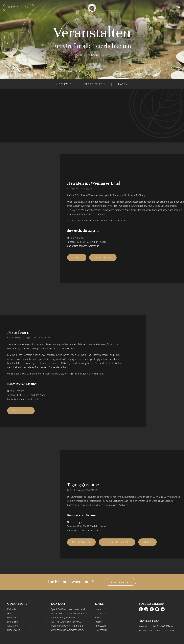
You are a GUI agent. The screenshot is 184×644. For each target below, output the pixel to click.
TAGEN (123, 84)
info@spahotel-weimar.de (70, 626)
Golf (9, 613)
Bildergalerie (14, 630)
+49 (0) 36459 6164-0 (71, 617)
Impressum (101, 626)
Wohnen (11, 617)
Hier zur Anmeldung (166, 630)
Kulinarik (12, 609)
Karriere (99, 617)
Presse (98, 622)
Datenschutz (101, 630)
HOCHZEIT (64, 84)
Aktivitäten (13, 626)
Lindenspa (13, 622)
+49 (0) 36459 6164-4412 (88, 242)
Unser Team (101, 613)
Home (78, 55)
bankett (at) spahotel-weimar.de (83, 246)
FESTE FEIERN (95, 84)
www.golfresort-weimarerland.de (68, 630)
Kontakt (99, 609)
